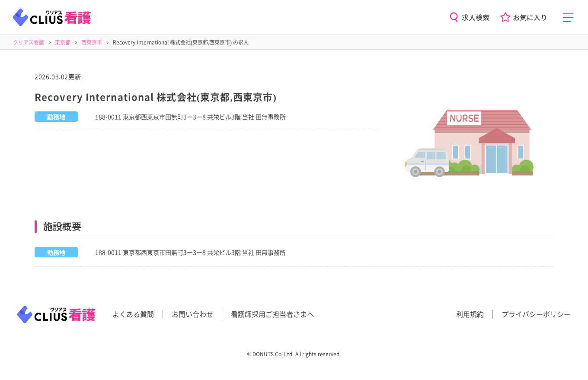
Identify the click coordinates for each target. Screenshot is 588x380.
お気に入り (530, 17)
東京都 (63, 42)
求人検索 (476, 17)
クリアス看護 (29, 42)
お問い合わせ (192, 314)
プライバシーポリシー (536, 314)
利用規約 (470, 314)
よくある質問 (133, 314)
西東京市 (92, 42)
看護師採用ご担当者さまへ (272, 314)
